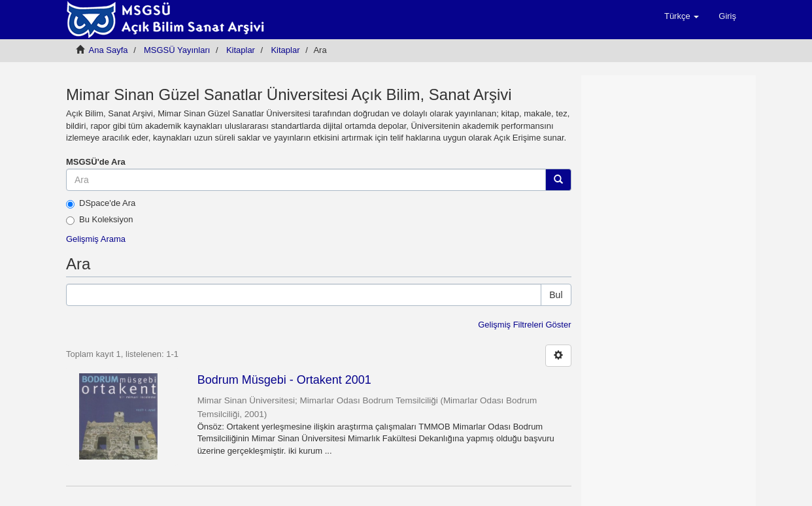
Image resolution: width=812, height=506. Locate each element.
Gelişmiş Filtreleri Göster (524, 325)
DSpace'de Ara (101, 203)
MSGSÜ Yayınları (177, 50)
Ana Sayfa (109, 50)
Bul (556, 295)
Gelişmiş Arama (96, 239)
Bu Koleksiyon (99, 220)
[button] (682, 16)
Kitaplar (241, 50)
